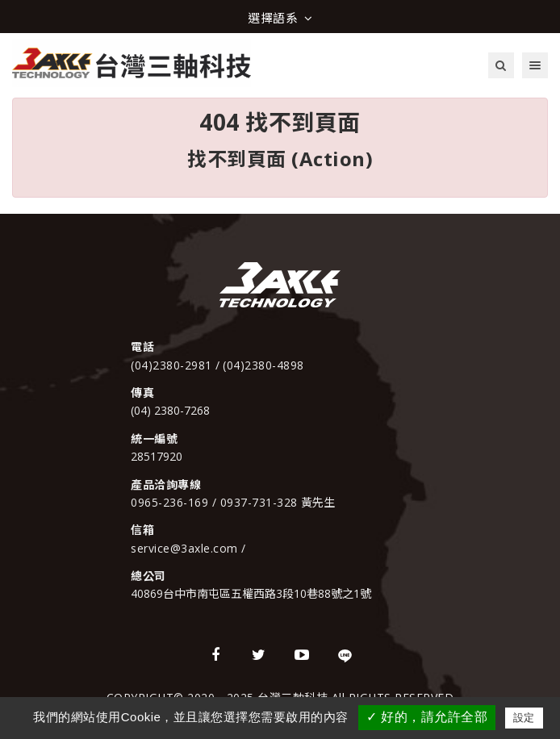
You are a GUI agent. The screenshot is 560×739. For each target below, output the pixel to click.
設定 (524, 718)
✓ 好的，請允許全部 (427, 717)
